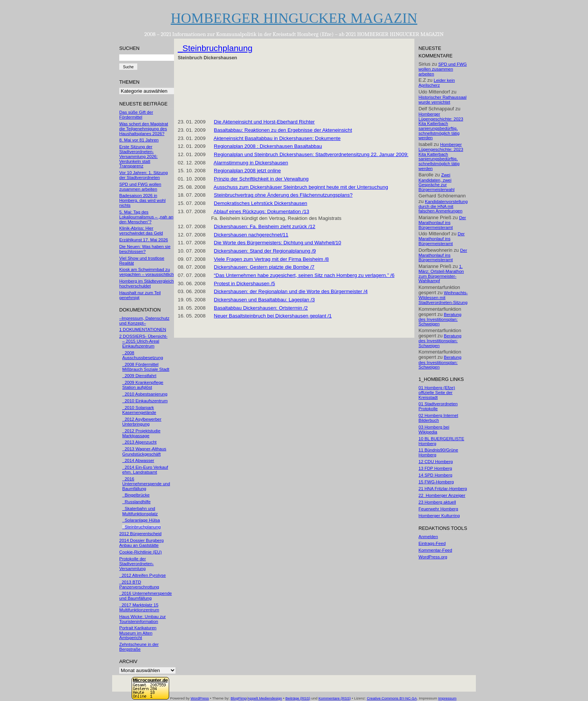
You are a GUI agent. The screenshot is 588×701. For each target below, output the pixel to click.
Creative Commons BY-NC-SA (392, 698)
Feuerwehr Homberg (438, 509)
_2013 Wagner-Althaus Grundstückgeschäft (144, 451)
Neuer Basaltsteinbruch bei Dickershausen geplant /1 (273, 316)
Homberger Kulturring (439, 516)
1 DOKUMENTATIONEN (143, 329)
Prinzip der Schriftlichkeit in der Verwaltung (261, 179)
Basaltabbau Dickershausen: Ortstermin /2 (261, 308)
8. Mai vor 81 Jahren (139, 140)
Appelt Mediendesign (265, 698)
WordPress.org (433, 557)
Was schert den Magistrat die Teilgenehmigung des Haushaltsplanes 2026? (144, 129)
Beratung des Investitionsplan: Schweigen (440, 319)
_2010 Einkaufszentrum (145, 401)
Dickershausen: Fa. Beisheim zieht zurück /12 (264, 226)
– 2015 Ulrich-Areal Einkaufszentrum (141, 344)
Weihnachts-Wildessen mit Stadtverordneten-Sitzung (443, 298)
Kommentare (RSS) (334, 698)
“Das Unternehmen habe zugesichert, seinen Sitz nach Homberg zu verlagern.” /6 (304, 275)
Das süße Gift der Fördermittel (136, 115)
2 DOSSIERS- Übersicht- (143, 336)
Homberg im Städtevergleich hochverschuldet (146, 284)
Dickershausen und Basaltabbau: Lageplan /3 (264, 300)
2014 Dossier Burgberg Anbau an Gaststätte (141, 543)
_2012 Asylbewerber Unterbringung (142, 422)
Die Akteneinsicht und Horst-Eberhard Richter (264, 122)
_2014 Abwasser (138, 460)
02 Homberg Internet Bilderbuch (438, 418)
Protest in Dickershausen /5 (244, 284)
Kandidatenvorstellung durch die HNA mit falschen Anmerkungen (443, 206)
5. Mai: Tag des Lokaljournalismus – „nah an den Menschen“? (146, 217)
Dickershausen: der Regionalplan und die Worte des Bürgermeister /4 (291, 291)
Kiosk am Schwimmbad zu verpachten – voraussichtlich (146, 272)
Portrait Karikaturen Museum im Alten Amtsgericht (138, 633)
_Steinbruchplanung (141, 527)
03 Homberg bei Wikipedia (434, 429)
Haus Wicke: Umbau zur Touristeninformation (142, 619)
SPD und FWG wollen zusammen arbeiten (140, 187)
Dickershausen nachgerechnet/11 (251, 235)
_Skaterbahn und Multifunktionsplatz (140, 511)
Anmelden (428, 537)
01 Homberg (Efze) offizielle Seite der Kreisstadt (437, 393)
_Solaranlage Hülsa (141, 520)
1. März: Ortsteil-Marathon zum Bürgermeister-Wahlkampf (441, 274)
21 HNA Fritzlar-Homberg (443, 489)
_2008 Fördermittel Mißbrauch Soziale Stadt (146, 367)
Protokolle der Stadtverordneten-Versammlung (136, 564)
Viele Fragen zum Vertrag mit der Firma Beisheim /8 (271, 259)
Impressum (447, 698)
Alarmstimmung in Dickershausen (251, 163)
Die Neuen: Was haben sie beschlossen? (145, 249)
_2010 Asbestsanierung (145, 394)
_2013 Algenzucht (139, 442)
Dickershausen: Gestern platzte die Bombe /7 (264, 267)
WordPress (200, 698)
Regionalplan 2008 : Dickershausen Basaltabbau (268, 146)
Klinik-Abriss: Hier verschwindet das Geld (141, 231)
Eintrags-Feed (432, 543)
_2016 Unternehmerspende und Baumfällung (146, 484)
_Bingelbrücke (136, 495)
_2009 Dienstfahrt (139, 376)
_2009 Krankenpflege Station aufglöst (143, 385)
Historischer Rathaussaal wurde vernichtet (442, 100)
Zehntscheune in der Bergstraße (139, 647)
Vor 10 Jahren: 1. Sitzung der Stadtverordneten (143, 175)
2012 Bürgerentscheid (140, 534)
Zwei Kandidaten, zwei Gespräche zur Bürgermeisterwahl (436, 182)
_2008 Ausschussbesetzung (143, 355)
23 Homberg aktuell (437, 502)
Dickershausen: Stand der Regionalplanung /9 (265, 251)
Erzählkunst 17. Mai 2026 (144, 240)
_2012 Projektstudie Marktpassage (141, 433)
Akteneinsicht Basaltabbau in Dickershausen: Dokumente (277, 138)
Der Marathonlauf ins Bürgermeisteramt (442, 223)
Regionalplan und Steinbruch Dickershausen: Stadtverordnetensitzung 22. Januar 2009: (311, 154)
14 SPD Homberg (435, 475)
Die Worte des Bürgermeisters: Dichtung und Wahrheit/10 (277, 243)
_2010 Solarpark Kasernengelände (139, 410)
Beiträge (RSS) (298, 698)
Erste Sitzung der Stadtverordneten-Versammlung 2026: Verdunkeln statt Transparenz (138, 156)
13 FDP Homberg (435, 468)
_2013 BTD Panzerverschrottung (139, 584)
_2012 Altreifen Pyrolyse (142, 575)
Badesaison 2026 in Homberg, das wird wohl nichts (142, 200)
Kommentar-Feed (435, 550)
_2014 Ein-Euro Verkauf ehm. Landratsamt (145, 470)
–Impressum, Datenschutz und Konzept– (144, 321)
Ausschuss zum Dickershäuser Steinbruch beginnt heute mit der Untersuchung (301, 187)
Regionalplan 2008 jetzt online (247, 171)
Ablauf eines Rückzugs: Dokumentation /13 (262, 211)
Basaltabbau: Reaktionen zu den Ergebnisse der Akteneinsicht (283, 130)
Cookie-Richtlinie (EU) (140, 552)
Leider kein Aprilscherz (437, 83)
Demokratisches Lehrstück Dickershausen (260, 203)
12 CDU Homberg (436, 462)
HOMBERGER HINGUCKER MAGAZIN (294, 18)
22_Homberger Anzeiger (442, 495)
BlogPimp (238, 698)
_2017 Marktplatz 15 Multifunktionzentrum (139, 607)
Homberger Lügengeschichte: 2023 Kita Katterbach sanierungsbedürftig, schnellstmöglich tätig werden (441, 126)
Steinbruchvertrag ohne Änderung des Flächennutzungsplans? (283, 195)
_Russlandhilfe (136, 502)
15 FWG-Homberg (436, 482)
